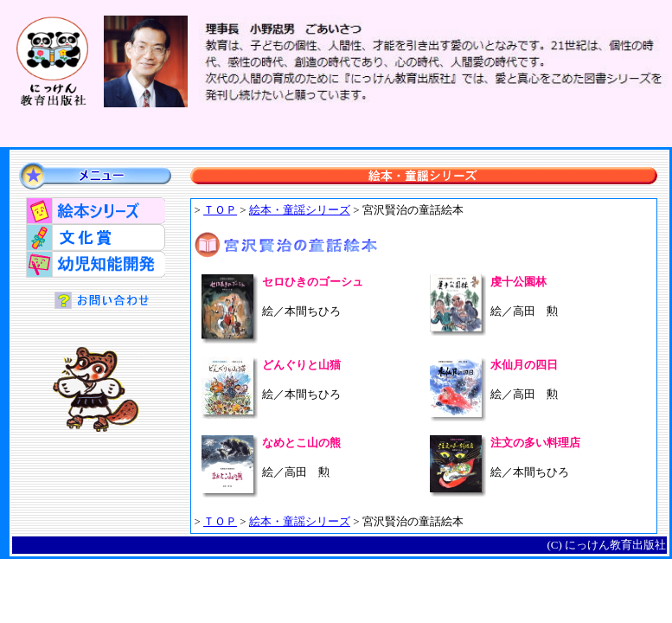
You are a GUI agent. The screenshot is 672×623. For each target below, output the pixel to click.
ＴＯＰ (220, 210)
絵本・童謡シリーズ (300, 210)
